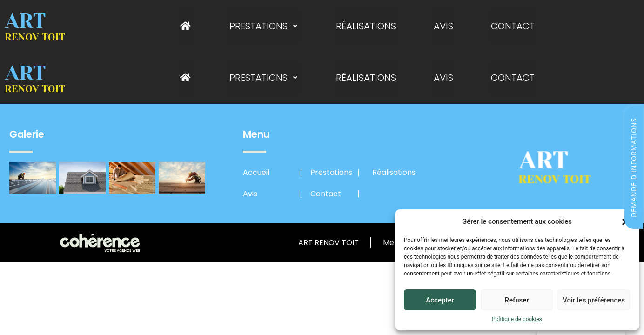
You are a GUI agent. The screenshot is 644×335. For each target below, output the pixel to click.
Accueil (256, 173)
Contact (512, 26)
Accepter (440, 300)
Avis (443, 26)
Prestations (264, 26)
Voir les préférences (594, 300)
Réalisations (366, 26)
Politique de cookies (517, 319)
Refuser (517, 300)
